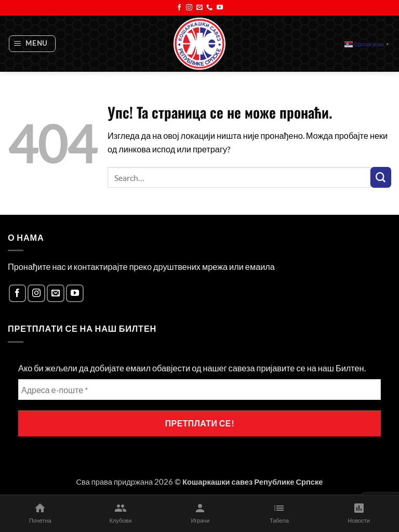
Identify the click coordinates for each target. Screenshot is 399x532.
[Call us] (209, 8)
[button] (32, 44)
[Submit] (381, 177)
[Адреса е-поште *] (199, 390)
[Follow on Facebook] (179, 8)
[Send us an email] (199, 8)
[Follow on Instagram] (189, 8)
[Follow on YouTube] (220, 8)
